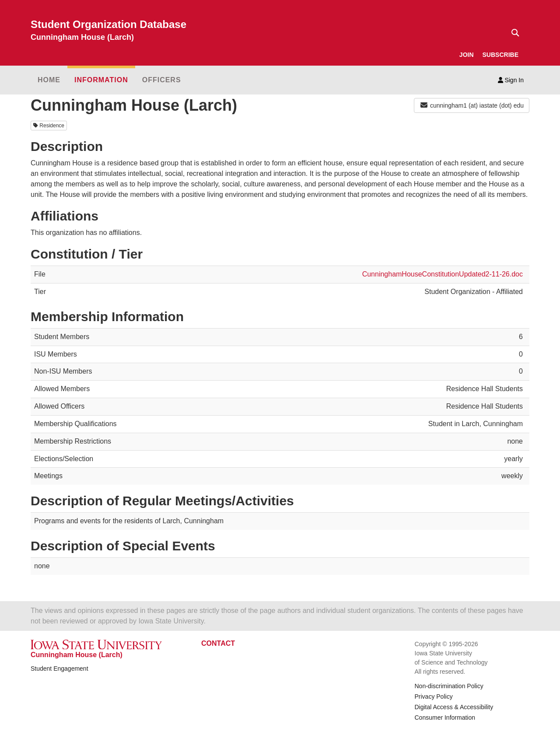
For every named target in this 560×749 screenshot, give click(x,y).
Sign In (511, 80)
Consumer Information (445, 717)
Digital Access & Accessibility (454, 707)
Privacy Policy (434, 696)
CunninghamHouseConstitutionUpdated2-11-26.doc (443, 274)
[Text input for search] (513, 33)
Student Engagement (59, 668)
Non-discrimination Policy (449, 686)
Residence (49, 126)
